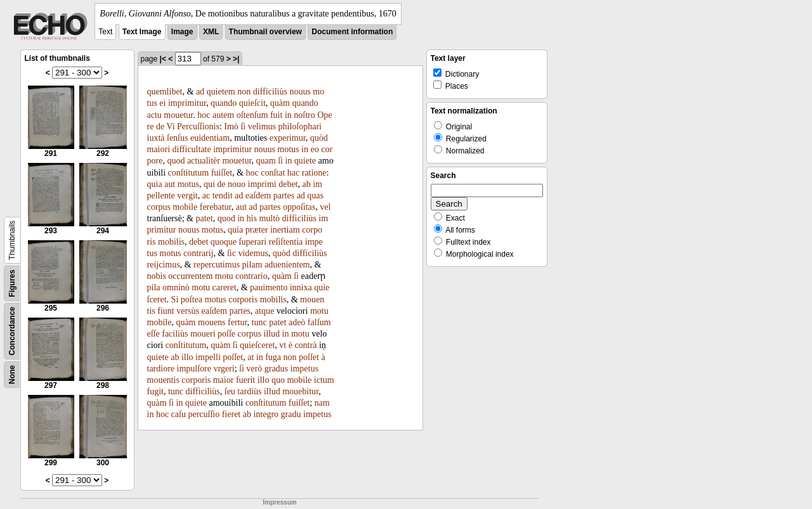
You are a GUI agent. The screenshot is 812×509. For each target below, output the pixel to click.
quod (176, 161)
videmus (253, 253)
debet (288, 184)
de (160, 126)
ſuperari (253, 242)
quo (278, 380)
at (251, 357)
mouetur (178, 115)
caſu (179, 414)
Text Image (142, 32)
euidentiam (210, 138)
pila (154, 287)
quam (266, 161)
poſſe (226, 334)
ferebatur (216, 207)
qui (209, 184)
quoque (224, 242)
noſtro (304, 115)
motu (224, 276)
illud (272, 334)
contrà (305, 345)
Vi (170, 126)
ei (162, 103)
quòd (319, 138)
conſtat (273, 173)
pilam (252, 265)
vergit (187, 196)
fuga (273, 357)
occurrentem (190, 276)
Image (182, 32)
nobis (157, 276)
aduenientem (287, 265)
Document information (352, 32)
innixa (301, 287)
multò (269, 218)
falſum (319, 322)
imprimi (262, 184)
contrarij (198, 253)
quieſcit (252, 103)
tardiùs (249, 391)
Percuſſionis (198, 126)
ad (200, 92)
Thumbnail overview (265, 32)
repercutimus (217, 265)
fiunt (166, 311)
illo (187, 357)
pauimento (269, 287)
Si (175, 300)
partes (284, 196)
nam (322, 403)
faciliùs (175, 334)
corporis (243, 300)
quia (155, 184)
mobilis (171, 242)
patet (204, 218)
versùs (188, 311)
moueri (203, 334)
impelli (208, 357)
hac (293, 173)
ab (307, 184)
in (288, 115)
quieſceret (257, 345)
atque (265, 311)
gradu (291, 414)
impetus (304, 369)
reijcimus (164, 265)
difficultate (192, 149)
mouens (212, 322)
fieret (232, 414)
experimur (288, 138)
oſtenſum (252, 115)
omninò (176, 287)
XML (211, 32)
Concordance (12, 331)
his (252, 218)
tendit (223, 196)
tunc (259, 322)
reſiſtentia (286, 242)
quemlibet (165, 92)
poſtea (192, 300)
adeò (297, 322)
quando (224, 103)
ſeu (230, 391)
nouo (237, 184)
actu (154, 115)
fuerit (246, 380)
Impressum (279, 502)
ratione (314, 173)
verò (254, 369)
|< (163, 59)
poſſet (233, 357)
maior (224, 380)
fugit (155, 391)
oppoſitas (299, 207)
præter (257, 230)
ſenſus (177, 138)
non (244, 92)
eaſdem (258, 196)
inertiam (285, 230)
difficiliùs (270, 92)
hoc (204, 115)
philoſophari (300, 126)
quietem (221, 92)
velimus (262, 126)
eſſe (154, 334)
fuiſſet (222, 173)
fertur (238, 322)
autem (223, 115)
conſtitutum (189, 173)
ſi (243, 126)
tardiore (161, 369)
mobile (185, 207)
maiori (159, 149)
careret (225, 287)
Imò (231, 126)
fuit (276, 115)
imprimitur (187, 103)
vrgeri (224, 369)
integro (266, 414)
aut (170, 184)
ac (206, 196)
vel (325, 207)
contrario (252, 276)
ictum (324, 380)
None (12, 375)
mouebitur (300, 391)
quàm (280, 103)
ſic (232, 253)
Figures (12, 283)
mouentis (163, 380)
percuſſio (204, 414)
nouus (300, 92)
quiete (305, 161)
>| (236, 59)
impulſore (194, 369)
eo (314, 149)
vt (283, 345)
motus (288, 149)
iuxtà (156, 138)
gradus (276, 369)
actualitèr (204, 161)
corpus (159, 207)
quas (315, 196)
